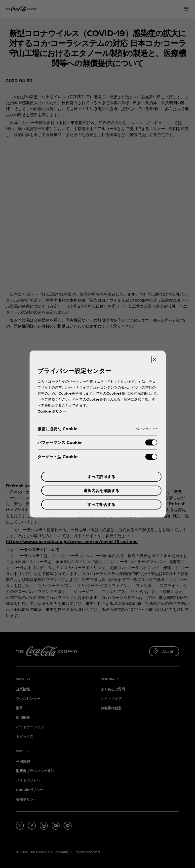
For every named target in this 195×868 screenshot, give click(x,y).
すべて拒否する (101, 504)
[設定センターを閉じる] (155, 360)
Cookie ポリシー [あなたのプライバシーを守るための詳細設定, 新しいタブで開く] (52, 411)
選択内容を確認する (101, 490)
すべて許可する (101, 476)
